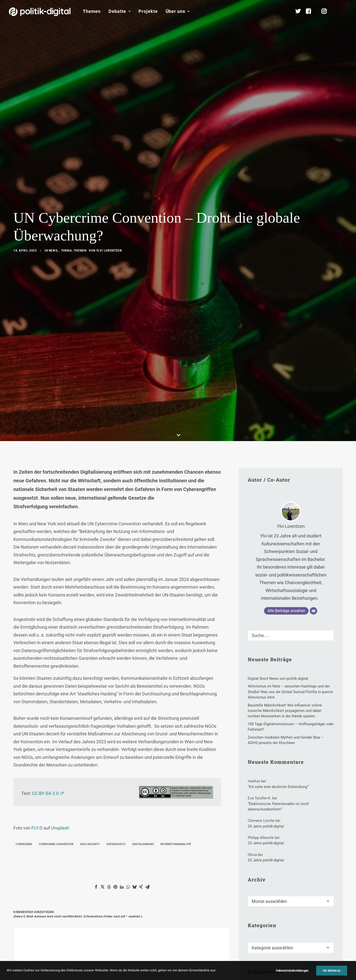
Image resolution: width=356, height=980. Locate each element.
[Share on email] (147, 599)
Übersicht (308, 929)
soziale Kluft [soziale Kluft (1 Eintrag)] (309, 763)
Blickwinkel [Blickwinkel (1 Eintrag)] (299, 705)
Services (307, 937)
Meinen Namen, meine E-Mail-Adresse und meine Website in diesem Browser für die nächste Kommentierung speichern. (105, 725)
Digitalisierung (143, 557)
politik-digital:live (141, 936)
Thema (67, 107)
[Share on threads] (109, 599)
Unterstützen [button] (66, 864)
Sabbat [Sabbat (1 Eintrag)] (257, 763)
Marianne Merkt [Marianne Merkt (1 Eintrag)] (264, 755)
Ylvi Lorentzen (109, 107)
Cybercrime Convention (56, 557)
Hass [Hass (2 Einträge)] (292, 738)
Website (170, 697)
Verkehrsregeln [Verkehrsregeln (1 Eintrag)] (289, 772)
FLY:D (37, 541)
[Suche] (291, 348)
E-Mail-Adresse (105, 697)
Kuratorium (309, 960)
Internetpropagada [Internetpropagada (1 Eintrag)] (266, 747)
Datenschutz (116, 557)
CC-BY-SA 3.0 (45, 506)
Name (21, 697)
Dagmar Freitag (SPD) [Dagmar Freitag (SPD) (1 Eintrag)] (297, 713)
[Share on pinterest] (115, 599)
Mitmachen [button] (292, 864)
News (53, 107)
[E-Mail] (313, 323)
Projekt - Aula (250, 949)
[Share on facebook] (96, 599)
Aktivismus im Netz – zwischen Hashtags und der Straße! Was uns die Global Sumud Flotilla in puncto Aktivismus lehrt (205, 952)
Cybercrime (24, 557)
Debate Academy (141, 928)
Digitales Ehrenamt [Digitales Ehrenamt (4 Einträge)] (266, 730)
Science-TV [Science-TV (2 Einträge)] (281, 763)
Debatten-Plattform (256, 928)
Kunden (245, 957)
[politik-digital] (40, 12)
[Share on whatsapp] (128, 599)
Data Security (90, 557)
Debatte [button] (120, 11)
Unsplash (60, 541)
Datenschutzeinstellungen (292, 971)
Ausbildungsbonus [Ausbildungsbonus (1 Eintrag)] (266, 705)
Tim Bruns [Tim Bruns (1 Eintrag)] (259, 772)
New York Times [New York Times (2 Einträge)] (298, 755)
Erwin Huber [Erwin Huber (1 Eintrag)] (300, 730)
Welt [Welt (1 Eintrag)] (315, 772)
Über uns (178, 11)
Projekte (148, 11)
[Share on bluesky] (134, 599)
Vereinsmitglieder (315, 952)
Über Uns (305, 913)
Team (305, 945)
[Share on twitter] (102, 599)
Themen (92, 11)
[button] (345, 11)
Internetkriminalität (176, 557)
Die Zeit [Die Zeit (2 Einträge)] (257, 721)
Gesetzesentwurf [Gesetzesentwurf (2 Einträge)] (265, 738)
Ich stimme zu (332, 971)
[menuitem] (92, 11)
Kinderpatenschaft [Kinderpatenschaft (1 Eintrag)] (305, 747)
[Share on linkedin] (122, 599)
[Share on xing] (141, 599)
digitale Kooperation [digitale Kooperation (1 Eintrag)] (289, 721)
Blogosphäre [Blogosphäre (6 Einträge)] (262, 713)
